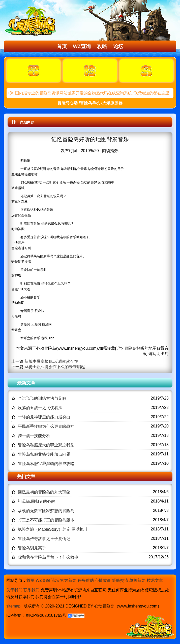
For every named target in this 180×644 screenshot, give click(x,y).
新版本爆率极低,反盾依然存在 (51, 361)
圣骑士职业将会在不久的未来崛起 (55, 367)
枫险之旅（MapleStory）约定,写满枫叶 (53, 529)
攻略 (102, 46)
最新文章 (26, 383)
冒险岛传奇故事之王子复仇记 (44, 539)
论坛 (118, 46)
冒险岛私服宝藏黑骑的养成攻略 (46, 464)
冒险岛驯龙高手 (32, 548)
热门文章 (26, 477)
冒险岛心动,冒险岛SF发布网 (32, 21)
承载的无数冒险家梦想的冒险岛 (46, 511)
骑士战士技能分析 (34, 436)
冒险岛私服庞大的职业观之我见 (46, 445)
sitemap (13, 606)
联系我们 (32, 590)
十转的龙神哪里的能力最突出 (44, 417)
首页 (62, 46)
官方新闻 (68, 580)
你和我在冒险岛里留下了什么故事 (48, 557)
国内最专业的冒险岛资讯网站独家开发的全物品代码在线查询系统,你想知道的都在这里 (89, 93)
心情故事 (103, 580)
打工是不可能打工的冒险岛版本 (46, 520)
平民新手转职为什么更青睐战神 (46, 426)
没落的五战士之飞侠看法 (40, 408)
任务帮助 (86, 580)
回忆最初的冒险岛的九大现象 (44, 492)
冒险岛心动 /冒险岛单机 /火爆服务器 (90, 103)
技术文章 (155, 580)
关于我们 (14, 590)
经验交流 (120, 580)
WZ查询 (82, 46)
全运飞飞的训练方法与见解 (42, 398)
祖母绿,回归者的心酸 (37, 501)
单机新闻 (137, 580)
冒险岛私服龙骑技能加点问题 (44, 454)
